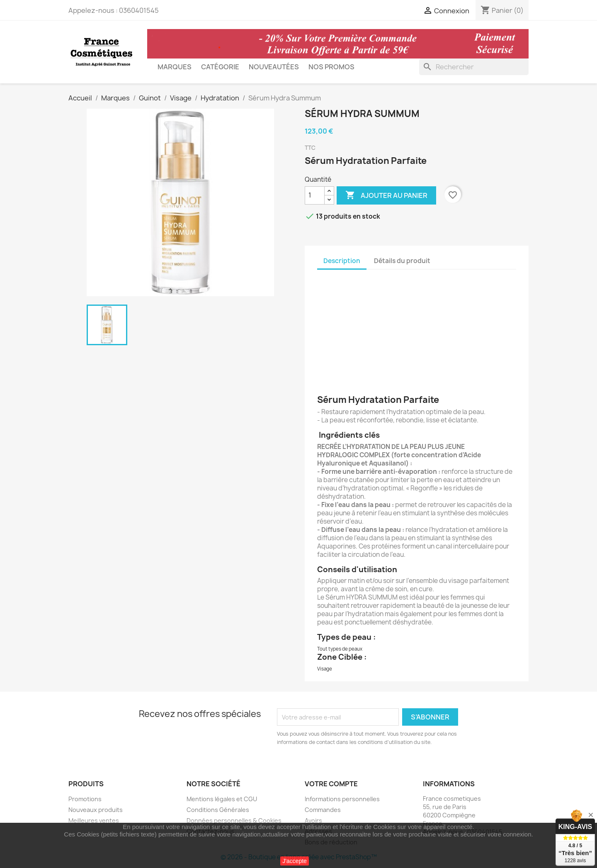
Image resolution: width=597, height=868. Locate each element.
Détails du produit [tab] (402, 261)
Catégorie (220, 67)
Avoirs (313, 820)
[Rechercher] (474, 67)
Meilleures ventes (94, 820)
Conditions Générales (218, 810)
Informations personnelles (342, 799)
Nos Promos (331, 67)
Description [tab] (342, 261)
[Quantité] (315, 195)
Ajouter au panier (386, 195)
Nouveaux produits (96, 810)
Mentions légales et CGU (222, 799)
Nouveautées (274, 67)
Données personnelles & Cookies (234, 820)
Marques (175, 67)
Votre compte (331, 784)
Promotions (85, 799)
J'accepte (295, 861)
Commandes (323, 810)
